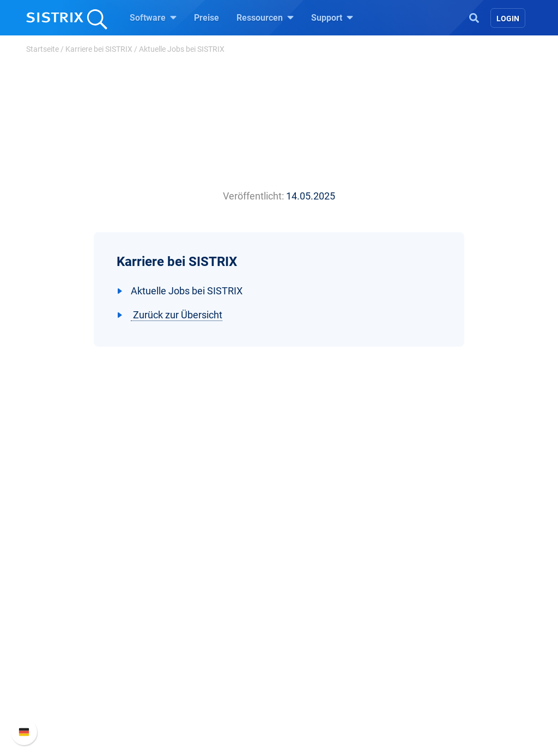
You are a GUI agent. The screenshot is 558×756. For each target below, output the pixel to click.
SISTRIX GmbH (74, 565)
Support (332, 17)
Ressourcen (265, 17)
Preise (207, 18)
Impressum (63, 655)
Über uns (58, 586)
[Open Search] (474, 17)
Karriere (56, 603)
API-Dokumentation (455, 621)
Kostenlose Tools (325, 655)
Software (153, 17)
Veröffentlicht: (253, 196)
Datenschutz (66, 638)
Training (308, 603)
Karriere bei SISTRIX (99, 49)
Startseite (43, 49)
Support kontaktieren (457, 638)
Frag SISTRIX (318, 586)
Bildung (56, 621)
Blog (301, 638)
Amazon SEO (192, 621)
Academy (310, 621)
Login (508, 19)
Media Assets (318, 708)
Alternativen (315, 690)
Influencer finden (199, 638)
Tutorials (309, 673)
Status (430, 655)
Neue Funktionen (450, 603)
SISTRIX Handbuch (454, 586)
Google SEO (190, 603)
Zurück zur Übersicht (177, 315)
